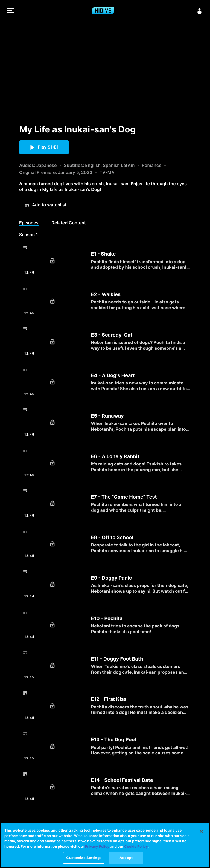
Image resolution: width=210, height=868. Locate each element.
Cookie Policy (136, 847)
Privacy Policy (97, 847)
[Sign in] (200, 11)
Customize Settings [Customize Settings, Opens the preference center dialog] (84, 858)
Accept (126, 858)
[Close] (201, 831)
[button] (10, 11)
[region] (105, 845)
